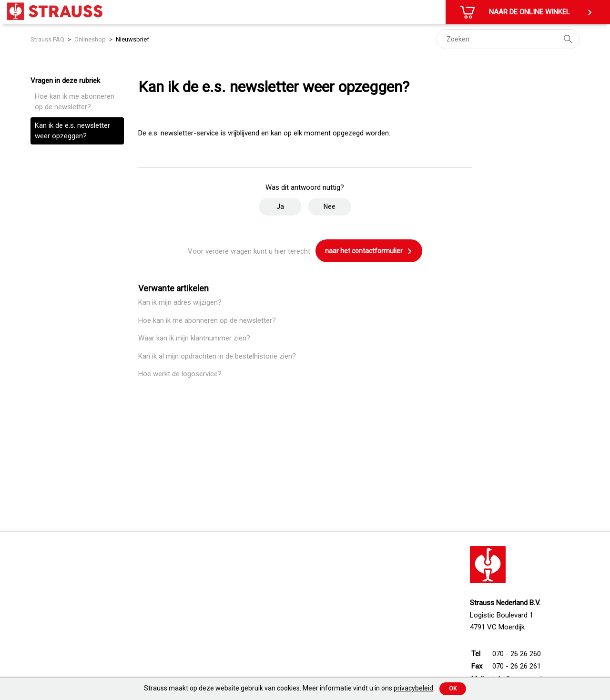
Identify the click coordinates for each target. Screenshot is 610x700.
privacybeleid (413, 688)
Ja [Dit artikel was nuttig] (280, 206)
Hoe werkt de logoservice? (180, 374)
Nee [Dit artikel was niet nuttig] (330, 206)
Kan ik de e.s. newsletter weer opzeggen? (72, 131)
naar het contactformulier (369, 251)
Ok (453, 689)
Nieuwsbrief (132, 39)
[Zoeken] (508, 39)
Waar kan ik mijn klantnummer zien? (194, 338)
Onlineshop (90, 39)
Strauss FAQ (48, 39)
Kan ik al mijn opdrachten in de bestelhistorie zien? (217, 356)
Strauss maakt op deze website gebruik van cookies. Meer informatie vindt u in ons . (289, 688)
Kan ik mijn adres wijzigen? (180, 302)
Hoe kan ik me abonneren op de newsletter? (75, 102)
